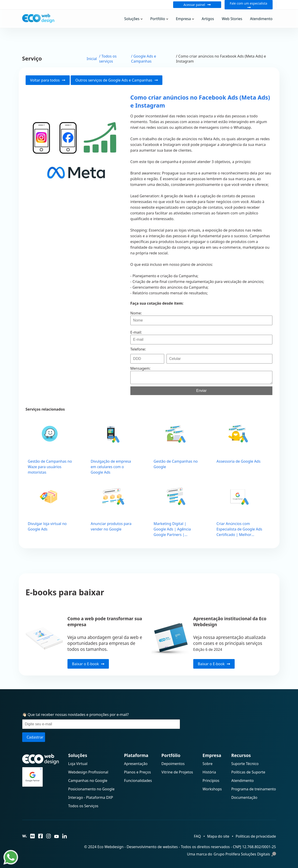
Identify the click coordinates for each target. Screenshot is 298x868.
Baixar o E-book (88, 664)
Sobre (208, 764)
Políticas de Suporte (248, 772)
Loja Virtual (78, 764)
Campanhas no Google (88, 781)
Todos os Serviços (83, 806)
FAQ (197, 836)
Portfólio (158, 19)
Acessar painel (197, 5)
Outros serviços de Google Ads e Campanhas (116, 80)
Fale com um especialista (249, 5)
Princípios (211, 781)
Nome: (136, 313)
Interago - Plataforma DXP (91, 797)
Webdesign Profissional (88, 772)
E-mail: (136, 332)
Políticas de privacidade (256, 836)
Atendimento (261, 19)
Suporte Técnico (245, 764)
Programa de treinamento (254, 789)
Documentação (244, 797)
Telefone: (138, 349)
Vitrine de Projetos (177, 772)
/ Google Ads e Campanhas (144, 59)
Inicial (92, 59)
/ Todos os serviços (108, 59)
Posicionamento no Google (91, 789)
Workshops (212, 789)
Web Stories (232, 19)
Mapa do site (218, 836)
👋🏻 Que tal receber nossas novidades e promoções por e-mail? (76, 715)
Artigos (208, 19)
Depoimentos (173, 764)
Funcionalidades (138, 781)
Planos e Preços (137, 772)
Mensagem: (140, 368)
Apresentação (136, 764)
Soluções (132, 19)
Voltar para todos (48, 80)
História (209, 772)
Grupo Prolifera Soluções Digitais (245, 854)
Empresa (183, 19)
